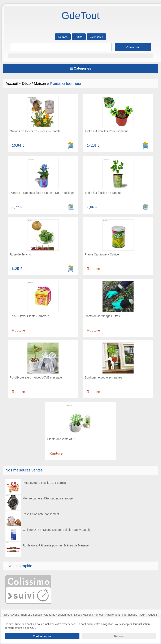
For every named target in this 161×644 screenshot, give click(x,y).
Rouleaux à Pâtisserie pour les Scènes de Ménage (47, 549)
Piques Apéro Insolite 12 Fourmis (35, 487)
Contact (63, 37)
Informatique (130, 615)
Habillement (113, 615)
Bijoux (38, 615)
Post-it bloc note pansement (32, 518)
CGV (33, 628)
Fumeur (98, 615)
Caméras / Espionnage (58, 615)
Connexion (96, 37)
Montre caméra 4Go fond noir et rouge (39, 502)
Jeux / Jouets (147, 615)
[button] (80, 56)
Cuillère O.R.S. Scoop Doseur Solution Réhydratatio (48, 534)
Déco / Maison (34, 84)
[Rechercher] (61, 47)
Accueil (12, 84)
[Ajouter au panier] (71, 145)
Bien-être (27, 615)
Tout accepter (42, 636)
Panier (79, 37)
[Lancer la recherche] (133, 47)
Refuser (119, 636)
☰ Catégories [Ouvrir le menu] (80, 68)
